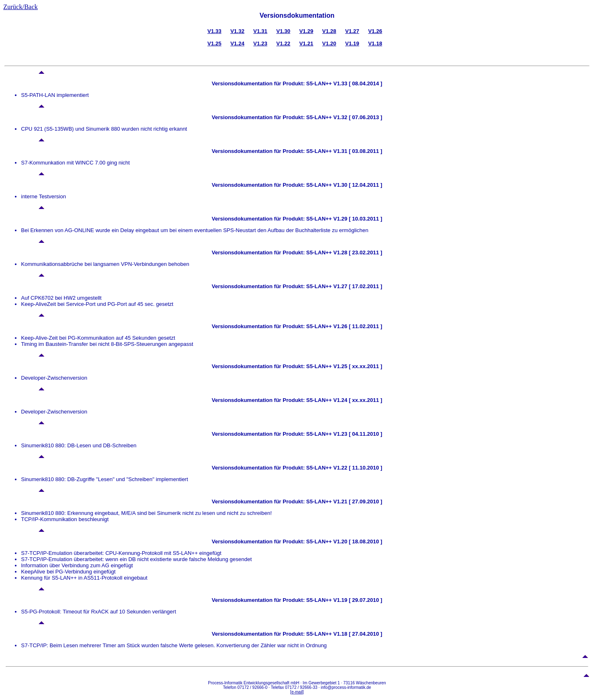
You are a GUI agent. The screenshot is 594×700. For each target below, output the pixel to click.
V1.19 (352, 43)
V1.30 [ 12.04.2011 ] (357, 185)
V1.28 (329, 31)
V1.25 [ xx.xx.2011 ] (357, 366)
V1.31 (260, 31)
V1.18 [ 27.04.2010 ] (357, 634)
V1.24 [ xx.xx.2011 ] (357, 400)
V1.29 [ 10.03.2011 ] (357, 219)
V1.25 (214, 43)
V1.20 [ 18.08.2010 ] (357, 541)
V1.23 (260, 43)
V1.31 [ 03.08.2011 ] (357, 151)
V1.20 (329, 43)
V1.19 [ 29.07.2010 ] (357, 600)
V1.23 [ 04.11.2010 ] (357, 434)
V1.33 (214, 31)
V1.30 (283, 31)
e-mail (297, 692)
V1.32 (237, 31)
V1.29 (306, 31)
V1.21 (306, 43)
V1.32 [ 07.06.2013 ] (357, 117)
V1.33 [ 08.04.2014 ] (357, 83)
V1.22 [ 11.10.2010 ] (357, 468)
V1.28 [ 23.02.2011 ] (357, 253)
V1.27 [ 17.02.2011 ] (357, 286)
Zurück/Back (21, 7)
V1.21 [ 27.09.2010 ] (357, 502)
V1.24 (237, 43)
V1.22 (283, 43)
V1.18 (375, 43)
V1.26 (375, 31)
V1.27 (352, 31)
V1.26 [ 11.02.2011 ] (357, 326)
